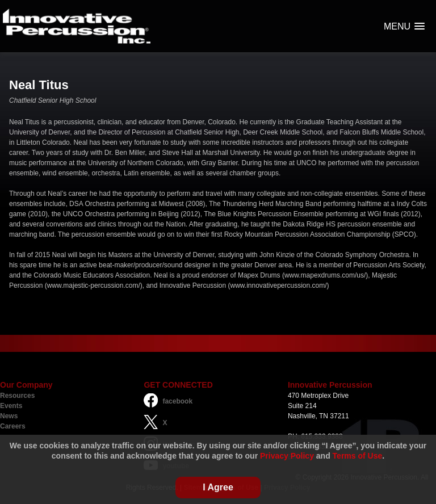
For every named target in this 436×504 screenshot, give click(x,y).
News (9, 416)
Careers (13, 426)
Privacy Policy (287, 456)
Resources (17, 396)
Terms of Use (358, 456)
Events (11, 406)
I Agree (218, 487)
